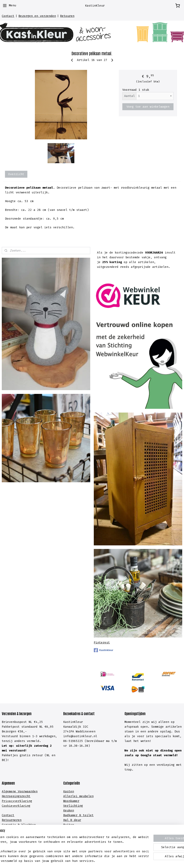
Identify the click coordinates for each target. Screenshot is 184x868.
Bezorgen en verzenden (37, 16)
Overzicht (16, 174)
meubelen (86, 796)
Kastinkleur (103, 650)
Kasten (69, 791)
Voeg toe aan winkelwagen (148, 107)
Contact (8, 16)
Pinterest (102, 642)
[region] (66, 844)
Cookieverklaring (16, 806)
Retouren (67, 16)
